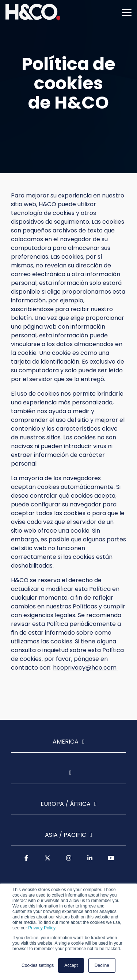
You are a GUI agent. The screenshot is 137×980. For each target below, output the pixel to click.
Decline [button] (102, 965)
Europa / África (66, 804)
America (66, 742)
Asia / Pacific (66, 835)
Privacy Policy (42, 928)
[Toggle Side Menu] (127, 12)
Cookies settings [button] (38, 965)
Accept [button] (71, 965)
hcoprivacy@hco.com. (85, 668)
